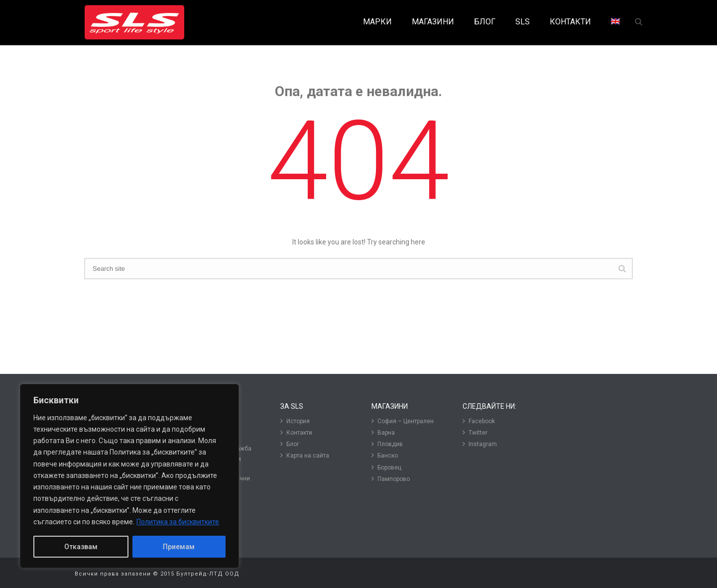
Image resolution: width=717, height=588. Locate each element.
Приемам (179, 547)
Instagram (480, 444)
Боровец (386, 467)
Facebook (479, 421)
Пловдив (387, 444)
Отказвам (81, 547)
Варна (383, 432)
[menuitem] (615, 22)
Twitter (475, 432)
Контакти (296, 432)
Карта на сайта (305, 455)
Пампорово (391, 479)
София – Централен (403, 421)
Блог (290, 444)
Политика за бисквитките (178, 522)
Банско (385, 455)
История (295, 421)
